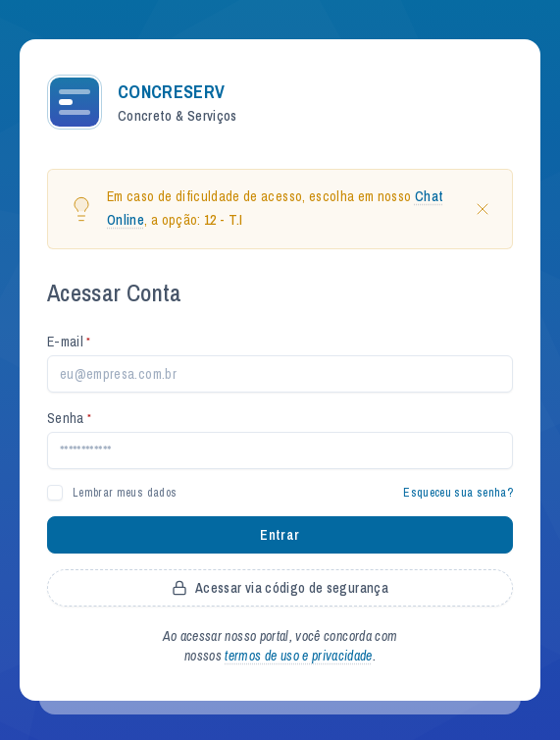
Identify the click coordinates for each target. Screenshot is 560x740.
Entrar (280, 535)
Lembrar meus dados (125, 493)
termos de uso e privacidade (298, 656)
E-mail (69, 342)
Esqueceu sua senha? (458, 493)
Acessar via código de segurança (280, 588)
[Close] (483, 209)
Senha (69, 418)
